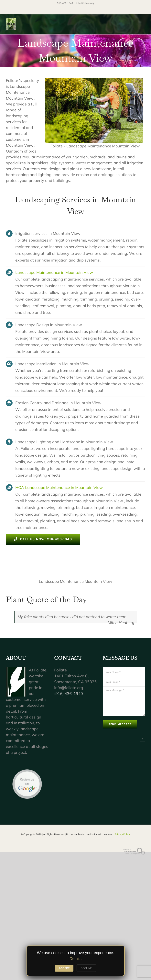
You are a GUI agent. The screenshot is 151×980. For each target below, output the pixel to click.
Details (75, 959)
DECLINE (86, 968)
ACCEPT (64, 968)
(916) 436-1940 (69, 693)
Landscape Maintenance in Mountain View (54, 272)
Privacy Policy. (123, 834)
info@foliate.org (85, 3)
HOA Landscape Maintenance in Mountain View (59, 487)
